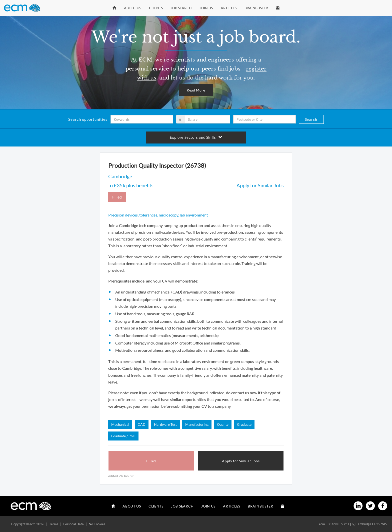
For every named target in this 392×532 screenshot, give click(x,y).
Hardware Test (165, 424)
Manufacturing (197, 424)
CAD (142, 424)
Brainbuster (256, 8)
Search (311, 119)
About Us (132, 8)
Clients (156, 8)
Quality (223, 424)
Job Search (181, 8)
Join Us (206, 8)
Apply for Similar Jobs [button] (241, 461)
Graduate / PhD (123, 436)
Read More (196, 90)
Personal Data (73, 524)
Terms (54, 524)
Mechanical (120, 424)
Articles (229, 8)
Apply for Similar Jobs (260, 185)
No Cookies (97, 524)
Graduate (244, 424)
